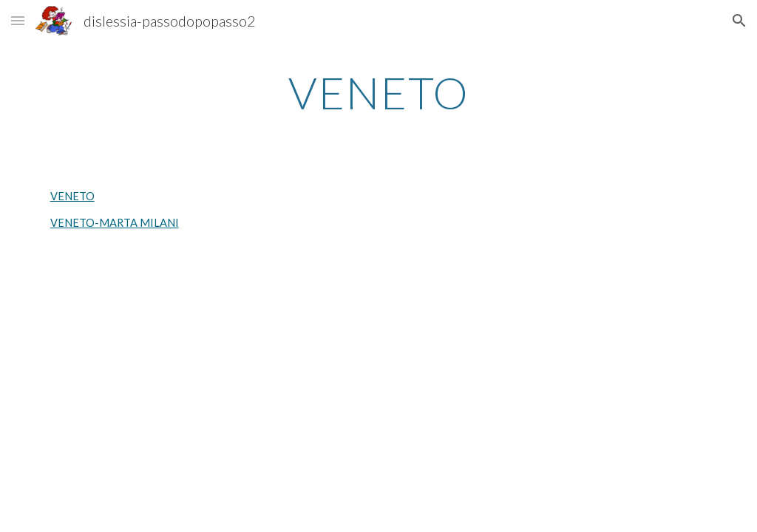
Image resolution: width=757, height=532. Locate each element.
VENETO (72, 196)
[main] (379, 92)
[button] (18, 20)
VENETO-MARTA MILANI (115, 223)
